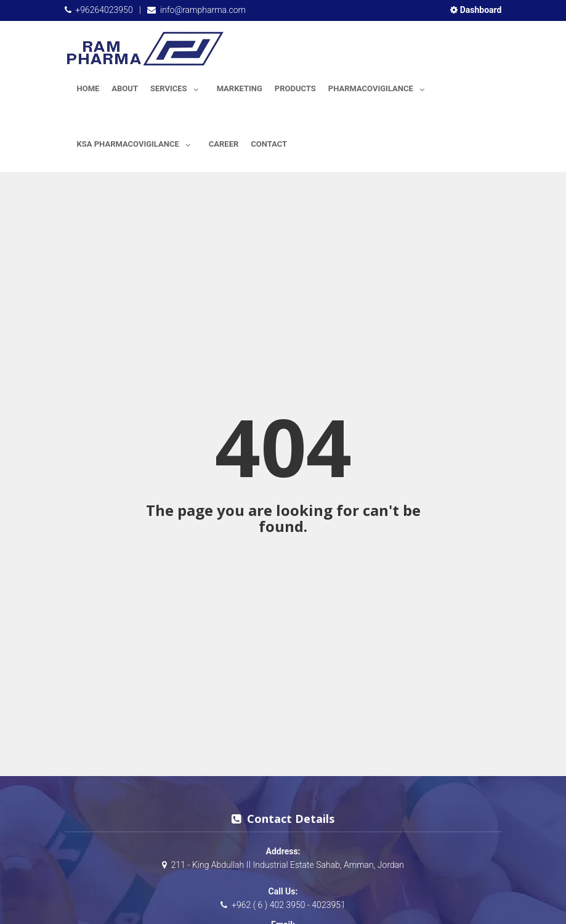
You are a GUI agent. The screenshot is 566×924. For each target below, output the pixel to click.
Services (177, 87)
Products (295, 88)
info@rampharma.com (203, 10)
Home (88, 88)
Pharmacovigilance (379, 87)
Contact (269, 144)
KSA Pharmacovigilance (137, 142)
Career (224, 144)
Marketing (240, 88)
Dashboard (476, 10)
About (125, 88)
